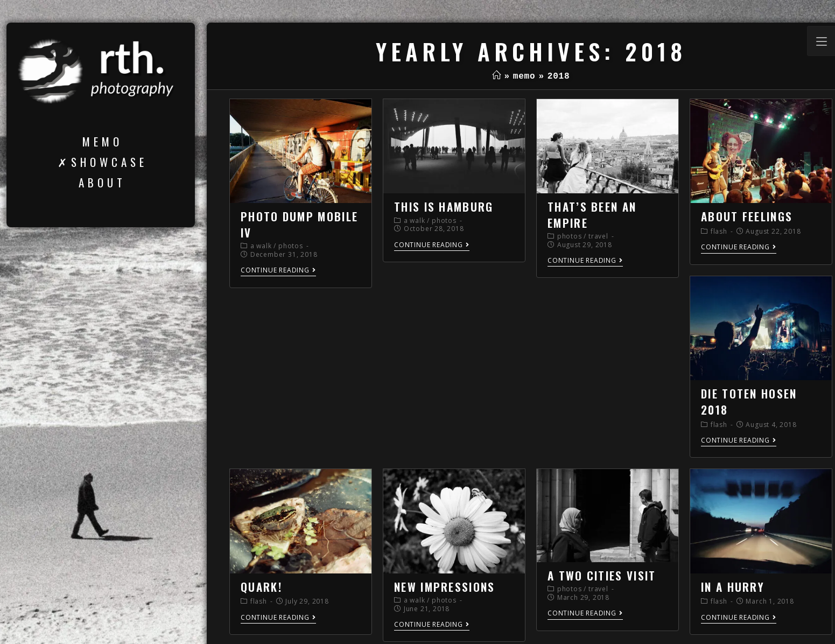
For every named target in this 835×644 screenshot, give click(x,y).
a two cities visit (602, 575)
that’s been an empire (592, 214)
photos (291, 246)
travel (598, 236)
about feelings (747, 216)
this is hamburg (444, 206)
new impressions (445, 587)
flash (719, 231)
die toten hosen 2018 (749, 401)
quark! (261, 587)
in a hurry (733, 587)
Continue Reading (278, 271)
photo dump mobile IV (299, 224)
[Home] (497, 76)
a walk (261, 246)
